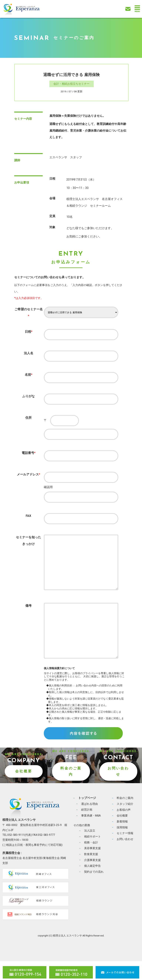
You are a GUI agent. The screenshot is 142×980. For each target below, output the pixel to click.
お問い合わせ (118, 790)
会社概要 (24, 790)
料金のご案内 (71, 790)
